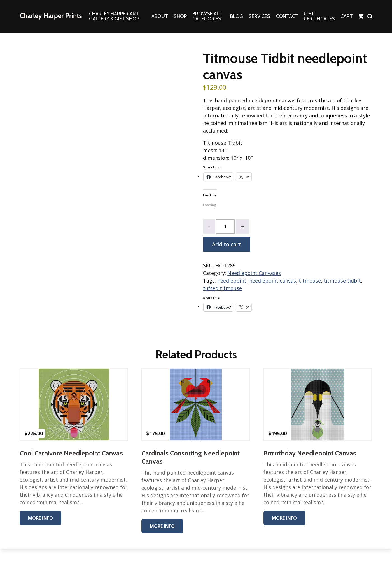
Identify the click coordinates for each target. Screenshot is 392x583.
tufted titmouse (222, 288)
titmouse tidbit (342, 281)
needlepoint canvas (273, 281)
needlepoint (232, 281)
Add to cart (227, 244)
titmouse (310, 281)
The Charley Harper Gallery (51, 16)
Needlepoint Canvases (254, 273)
